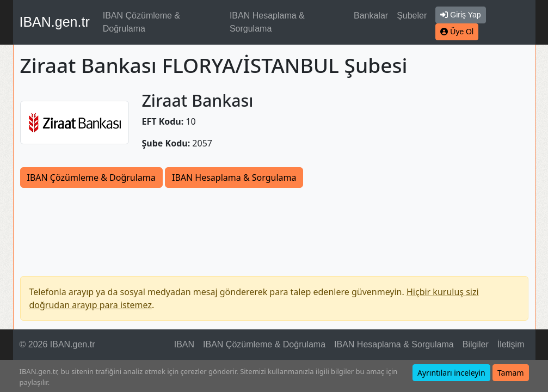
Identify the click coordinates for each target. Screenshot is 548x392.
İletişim (511, 344)
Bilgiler (476, 344)
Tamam (511, 373)
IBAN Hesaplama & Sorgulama (267, 22)
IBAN (184, 344)
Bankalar (371, 16)
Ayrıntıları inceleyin (451, 373)
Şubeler (412, 16)
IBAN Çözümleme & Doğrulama (141, 22)
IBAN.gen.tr (55, 22)
